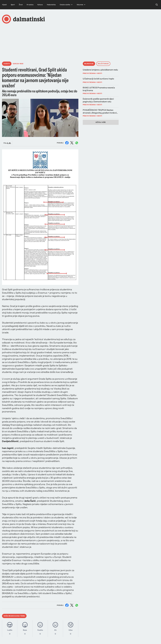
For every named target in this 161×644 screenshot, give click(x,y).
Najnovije (89, 64)
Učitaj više (101, 122)
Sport (13, 5)
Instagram (80, 638)
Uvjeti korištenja (134, 638)
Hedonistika (51, 5)
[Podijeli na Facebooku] (67, 143)
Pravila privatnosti (150, 638)
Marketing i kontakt (105, 638)
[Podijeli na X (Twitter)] (72, 143)
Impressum (120, 638)
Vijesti (4, 5)
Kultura (40, 5)
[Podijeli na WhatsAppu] (77, 143)
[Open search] (157, 5)
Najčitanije (103, 64)
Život (21, 5)
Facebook (91, 638)
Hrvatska (30, 5)
